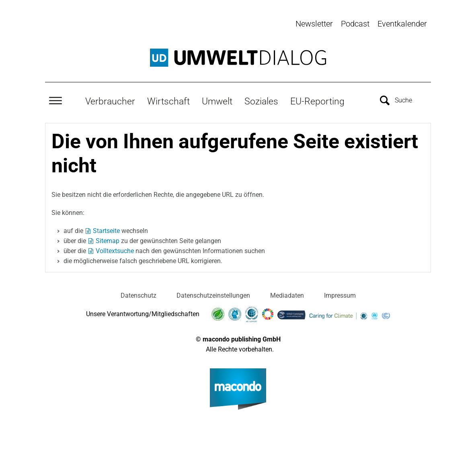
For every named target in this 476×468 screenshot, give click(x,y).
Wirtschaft (168, 101)
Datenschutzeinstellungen (213, 295)
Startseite (106, 230)
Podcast (355, 24)
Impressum (340, 295)
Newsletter (314, 24)
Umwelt (217, 101)
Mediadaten (287, 295)
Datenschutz (138, 295)
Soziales (261, 101)
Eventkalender (402, 24)
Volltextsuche (115, 250)
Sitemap (108, 240)
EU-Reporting (317, 101)
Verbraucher (110, 101)
